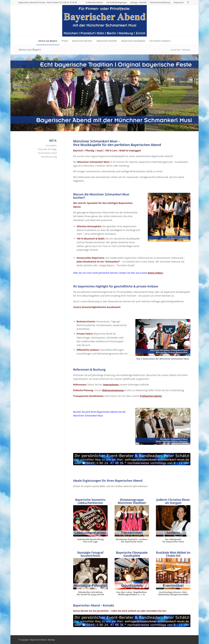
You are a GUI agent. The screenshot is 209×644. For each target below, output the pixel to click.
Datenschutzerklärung (160, 2)
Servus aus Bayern (30, 50)
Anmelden (51, 145)
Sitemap (51, 640)
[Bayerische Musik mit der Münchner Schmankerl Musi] (163, 337)
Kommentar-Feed (47, 153)
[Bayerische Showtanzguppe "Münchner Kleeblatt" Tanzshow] (132, 521)
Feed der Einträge (47, 149)
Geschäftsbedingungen (117, 2)
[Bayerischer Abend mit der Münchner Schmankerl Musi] (169, 217)
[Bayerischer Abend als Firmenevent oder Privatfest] (104, 21)
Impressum (179, 2)
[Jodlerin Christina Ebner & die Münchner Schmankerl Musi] (173, 521)
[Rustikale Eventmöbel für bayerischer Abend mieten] (173, 574)
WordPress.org (49, 157)
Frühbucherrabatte (94, 2)
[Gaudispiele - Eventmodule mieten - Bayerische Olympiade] (132, 574)
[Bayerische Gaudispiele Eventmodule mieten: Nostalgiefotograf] (90, 574)
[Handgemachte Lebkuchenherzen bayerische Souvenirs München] (90, 521)
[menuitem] (94, 2)
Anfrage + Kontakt (138, 2)
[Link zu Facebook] (188, 2)
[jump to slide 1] (103, 123)
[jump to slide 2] (106, 123)
